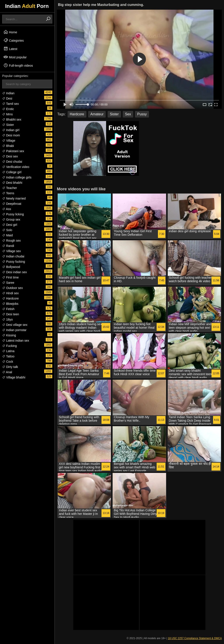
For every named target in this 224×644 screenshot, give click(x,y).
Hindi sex (10, 293)
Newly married (14, 198)
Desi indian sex (15, 272)
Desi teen (11, 314)
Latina (8, 351)
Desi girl (10, 225)
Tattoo (8, 356)
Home (10, 32)
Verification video (16, 167)
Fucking (10, 346)
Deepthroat (12, 204)
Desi (7, 98)
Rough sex (11, 241)
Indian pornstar (14, 330)
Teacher (10, 188)
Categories (14, 40)
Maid (7, 235)
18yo (7, 319)
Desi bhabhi (12, 183)
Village (9, 141)
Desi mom (11, 135)
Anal (7, 372)
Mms (7, 114)
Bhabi (8, 146)
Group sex (11, 219)
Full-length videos (18, 65)
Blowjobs (10, 304)
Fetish (8, 309)
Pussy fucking (14, 262)
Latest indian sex (16, 341)
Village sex (11, 251)
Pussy (142, 114)
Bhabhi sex (12, 120)
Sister (8, 125)
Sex (128, 114)
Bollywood (11, 267)
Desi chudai (12, 162)
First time (10, 277)
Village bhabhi (14, 377)
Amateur (97, 114)
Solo (7, 230)
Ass (7, 209)
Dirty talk (10, 367)
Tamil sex (10, 104)
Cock (8, 362)
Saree (8, 283)
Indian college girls (17, 177)
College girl (12, 172)
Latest (10, 49)
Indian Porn (27, 6)
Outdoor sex (12, 288)
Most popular (15, 57)
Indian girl (11, 130)
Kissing (9, 335)
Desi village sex (15, 325)
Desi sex (10, 156)
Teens (8, 193)
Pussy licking (13, 214)
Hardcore (10, 298)
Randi (8, 246)
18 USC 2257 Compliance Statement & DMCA (195, 638)
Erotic (8, 109)
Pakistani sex (13, 151)
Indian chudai (13, 256)
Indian (8, 93)
